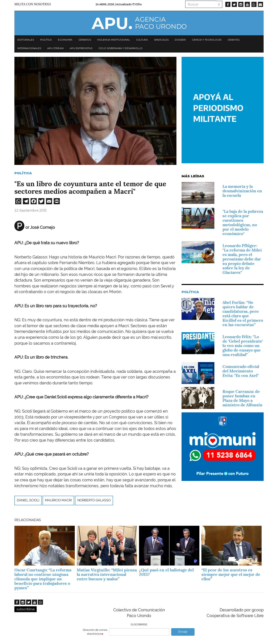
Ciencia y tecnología (207, 40)
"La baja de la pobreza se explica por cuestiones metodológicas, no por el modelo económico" (243, 223)
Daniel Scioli (28, 500)
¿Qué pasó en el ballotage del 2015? (166, 572)
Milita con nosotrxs (33, 4)
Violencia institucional (114, 40)
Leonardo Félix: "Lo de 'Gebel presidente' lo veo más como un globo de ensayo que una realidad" (243, 346)
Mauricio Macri (58, 500)
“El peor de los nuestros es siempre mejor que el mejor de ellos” (231, 574)
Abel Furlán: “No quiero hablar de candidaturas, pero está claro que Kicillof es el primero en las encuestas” (243, 314)
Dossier (180, 40)
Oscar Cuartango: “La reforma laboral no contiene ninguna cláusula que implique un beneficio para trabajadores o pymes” (43, 579)
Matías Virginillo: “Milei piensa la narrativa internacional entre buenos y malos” (107, 574)
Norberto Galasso (94, 500)
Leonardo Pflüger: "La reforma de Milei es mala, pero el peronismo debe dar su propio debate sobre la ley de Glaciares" (242, 259)
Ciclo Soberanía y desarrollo (120, 48)
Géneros (85, 40)
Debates (234, 40)
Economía (65, 40)
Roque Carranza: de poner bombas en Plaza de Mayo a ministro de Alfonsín (242, 398)
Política (46, 40)
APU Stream (55, 48)
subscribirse (26, 609)
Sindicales (161, 40)
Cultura (142, 40)
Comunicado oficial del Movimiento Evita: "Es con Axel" (241, 371)
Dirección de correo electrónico (95, 632)
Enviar (183, 632)
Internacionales (29, 48)
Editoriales (26, 40)
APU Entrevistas (81, 48)
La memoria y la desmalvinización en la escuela (242, 191)
